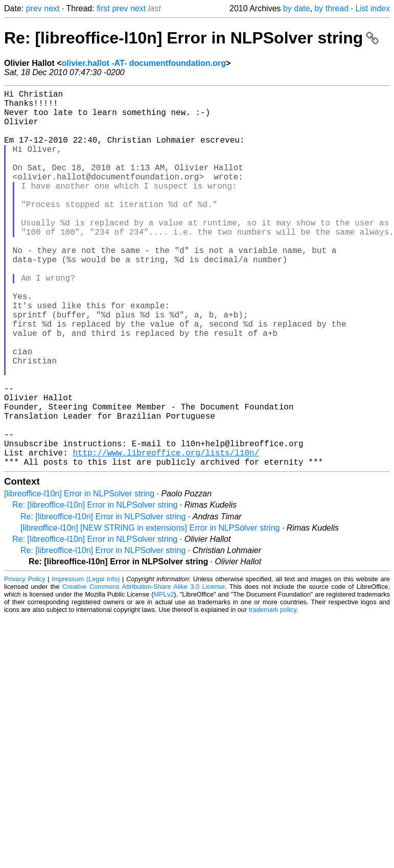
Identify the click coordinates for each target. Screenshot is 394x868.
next (52, 8)
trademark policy (273, 693)
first (103, 8)
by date (296, 8)
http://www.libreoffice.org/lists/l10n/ (166, 534)
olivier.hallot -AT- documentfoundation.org (143, 63)
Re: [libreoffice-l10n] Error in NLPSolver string (191, 38)
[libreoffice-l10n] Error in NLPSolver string (79, 577)
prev (34, 8)
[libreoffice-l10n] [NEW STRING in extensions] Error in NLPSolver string (150, 612)
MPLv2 (164, 678)
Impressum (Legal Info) (86, 663)
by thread (331, 8)
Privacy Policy (25, 663)
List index (373, 8)
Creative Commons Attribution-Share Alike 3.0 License (144, 670)
